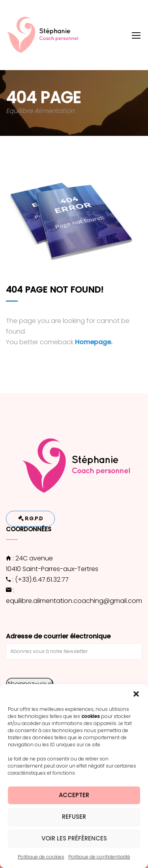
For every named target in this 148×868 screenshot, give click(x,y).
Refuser (74, 817)
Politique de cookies (41, 857)
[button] (136, 694)
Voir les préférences (74, 838)
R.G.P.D (30, 518)
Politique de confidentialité (99, 857)
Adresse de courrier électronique (58, 636)
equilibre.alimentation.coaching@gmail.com (74, 601)
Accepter (74, 795)
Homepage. (94, 342)
